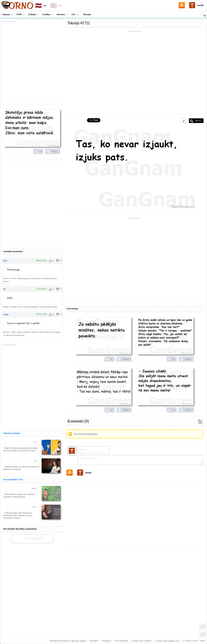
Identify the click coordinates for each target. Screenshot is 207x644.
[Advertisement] (135, 513)
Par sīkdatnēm (122, 641)
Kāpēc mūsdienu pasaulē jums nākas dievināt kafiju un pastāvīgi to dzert (20, 449)
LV (45, 6)
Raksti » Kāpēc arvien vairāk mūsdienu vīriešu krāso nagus (30, 307)
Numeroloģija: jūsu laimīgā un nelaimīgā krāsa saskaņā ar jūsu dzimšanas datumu (18, 515)
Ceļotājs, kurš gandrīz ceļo (167, 641)
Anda (6, 314)
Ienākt (200, 5)
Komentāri (78, 421)
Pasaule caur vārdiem (142, 641)
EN (60, 6)
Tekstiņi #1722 (79, 23)
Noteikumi (107, 641)
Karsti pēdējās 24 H (13, 479)
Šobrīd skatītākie (12, 433)
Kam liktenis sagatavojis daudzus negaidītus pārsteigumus (19, 495)
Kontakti (94, 641)
